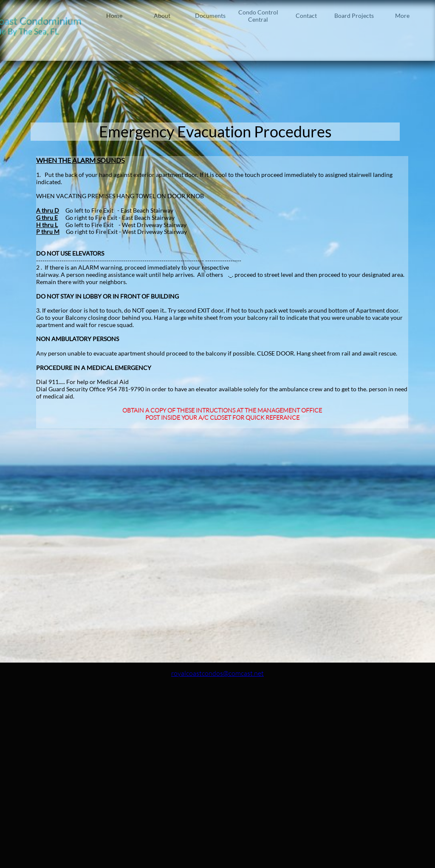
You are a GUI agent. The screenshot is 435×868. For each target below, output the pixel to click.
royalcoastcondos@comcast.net (217, 673)
